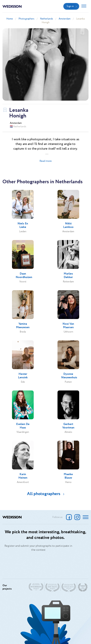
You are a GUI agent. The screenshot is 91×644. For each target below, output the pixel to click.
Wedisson (12, 6)
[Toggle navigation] (84, 6)
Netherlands (46, 19)
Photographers (26, 19)
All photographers (44, 494)
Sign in (70, 6)
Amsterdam (65, 19)
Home (10, 19)
